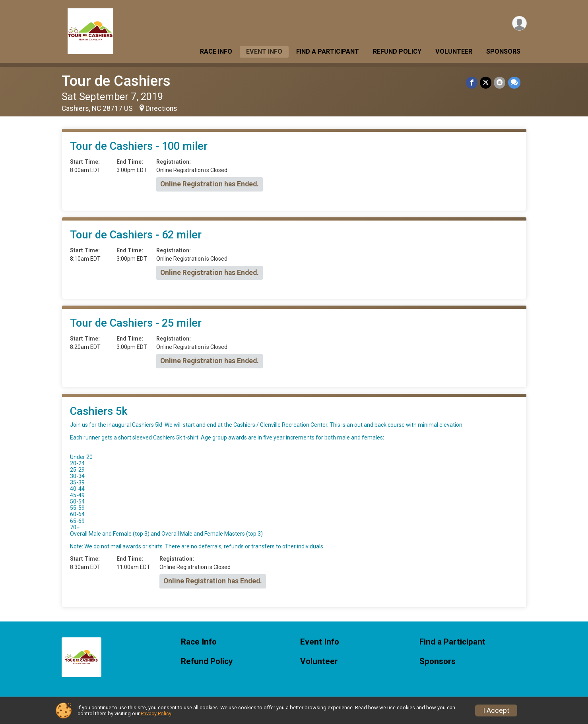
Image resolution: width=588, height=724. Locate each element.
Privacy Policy (156, 713)
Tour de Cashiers (116, 81)
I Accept (496, 710)
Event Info (264, 51)
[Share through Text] (514, 82)
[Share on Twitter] (486, 82)
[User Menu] (519, 23)
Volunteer (454, 51)
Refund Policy (397, 51)
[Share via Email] (500, 82)
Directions (161, 108)
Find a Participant (328, 51)
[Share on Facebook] (472, 82)
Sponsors (503, 51)
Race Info (216, 51)
